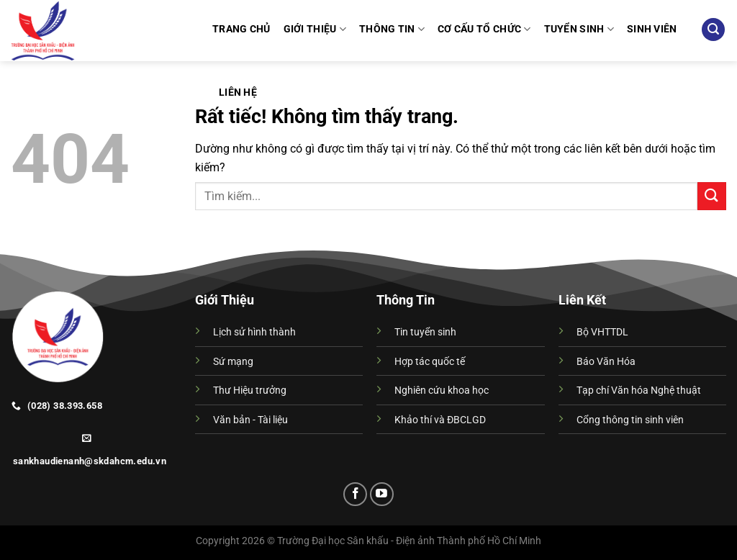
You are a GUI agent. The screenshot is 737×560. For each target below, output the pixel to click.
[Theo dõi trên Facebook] (355, 494)
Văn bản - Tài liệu (250, 420)
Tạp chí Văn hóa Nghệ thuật (639, 390)
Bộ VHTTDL (602, 332)
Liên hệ (238, 92)
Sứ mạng (233, 362)
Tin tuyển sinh (425, 332)
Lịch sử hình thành (254, 332)
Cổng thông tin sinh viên (630, 420)
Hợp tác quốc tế (430, 362)
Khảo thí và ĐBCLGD (440, 420)
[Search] (713, 30)
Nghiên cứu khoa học (442, 390)
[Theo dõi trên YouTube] (382, 494)
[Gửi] (712, 196)
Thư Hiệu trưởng (250, 390)
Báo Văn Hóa (606, 362)
